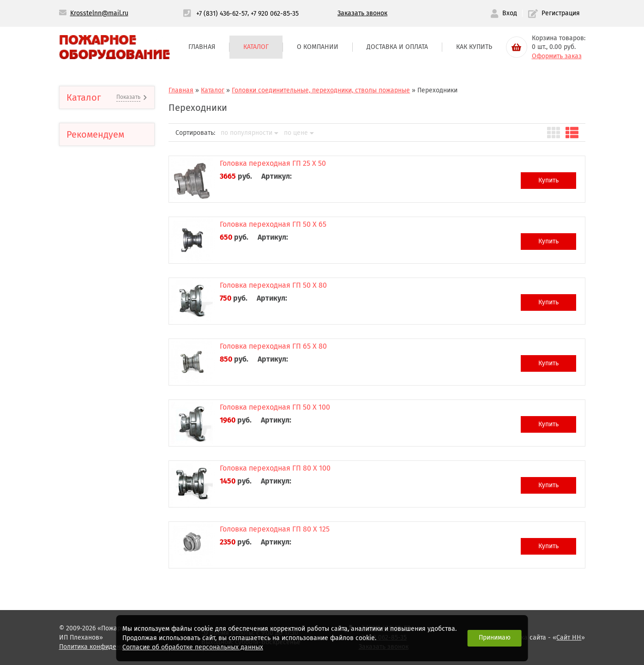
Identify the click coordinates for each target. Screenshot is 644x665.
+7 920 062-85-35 (275, 13)
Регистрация (554, 14)
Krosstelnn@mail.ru (99, 13)
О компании (318, 47)
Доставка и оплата (397, 47)
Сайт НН (569, 638)
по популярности (250, 133)
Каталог (256, 47)
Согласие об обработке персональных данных (193, 647)
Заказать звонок (362, 13)
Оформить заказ (557, 56)
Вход (504, 14)
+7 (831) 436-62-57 (222, 13)
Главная (202, 47)
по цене (299, 133)
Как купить (474, 47)
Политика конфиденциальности (107, 647)
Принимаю (495, 638)
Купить (548, 180)
